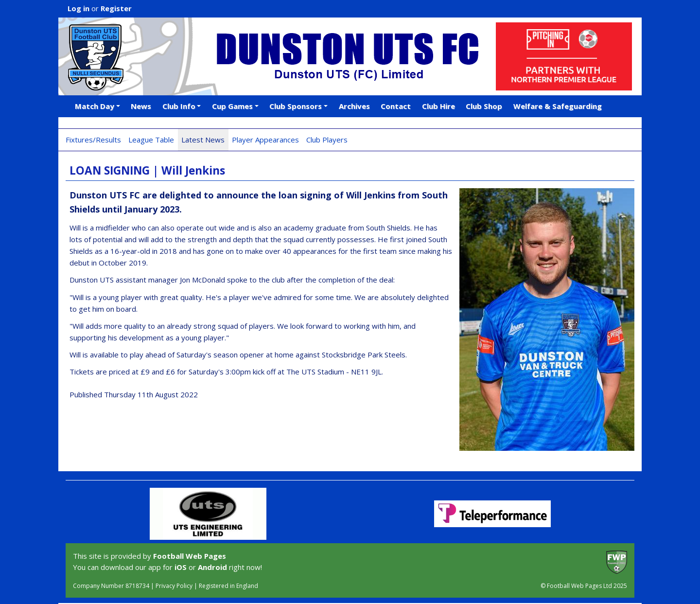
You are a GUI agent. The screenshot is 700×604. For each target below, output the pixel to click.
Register (116, 8)
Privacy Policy (174, 586)
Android (212, 567)
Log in (79, 8)
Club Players (327, 140)
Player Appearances (265, 140)
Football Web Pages (190, 556)
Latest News (203, 140)
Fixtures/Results (93, 140)
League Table (151, 140)
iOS (181, 567)
